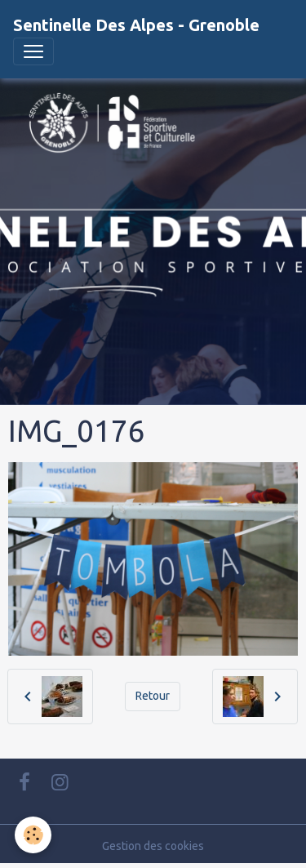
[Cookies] (33, 835)
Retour (153, 696)
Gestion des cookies (153, 846)
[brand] (136, 25)
